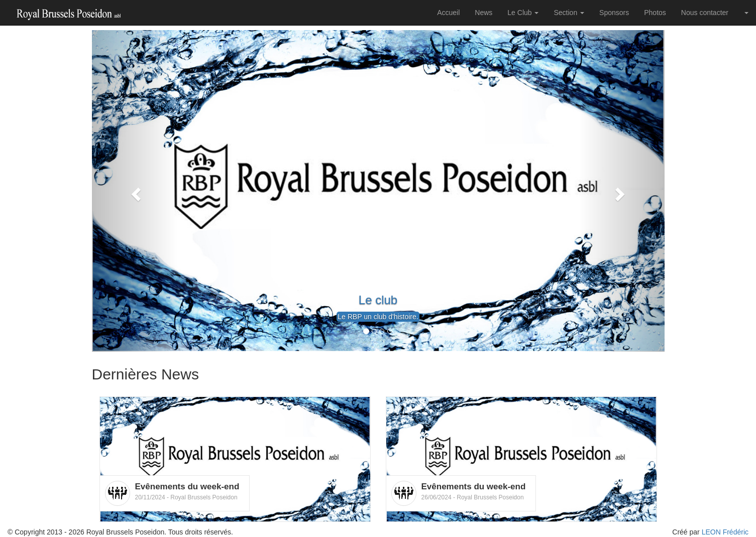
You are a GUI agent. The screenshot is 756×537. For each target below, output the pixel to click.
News (483, 13)
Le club (378, 300)
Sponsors (614, 13)
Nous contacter (705, 13)
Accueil (448, 13)
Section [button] (569, 13)
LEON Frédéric (725, 532)
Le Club (523, 13)
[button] (135, 191)
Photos (655, 13)
